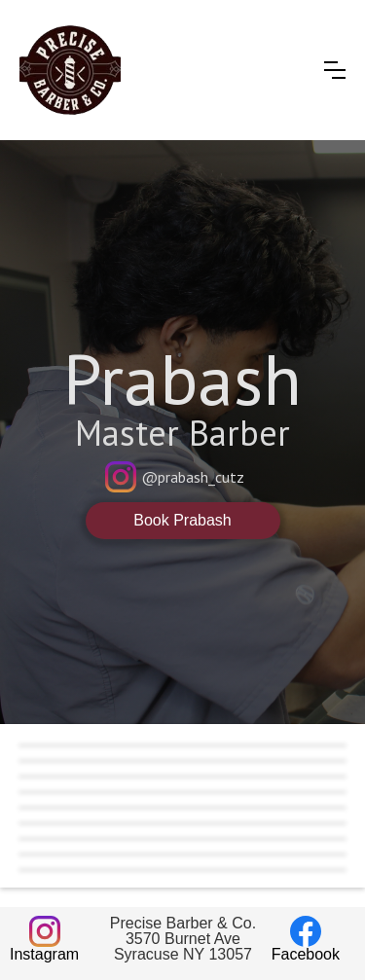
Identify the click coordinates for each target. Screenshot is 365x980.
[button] (335, 70)
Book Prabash (182, 520)
